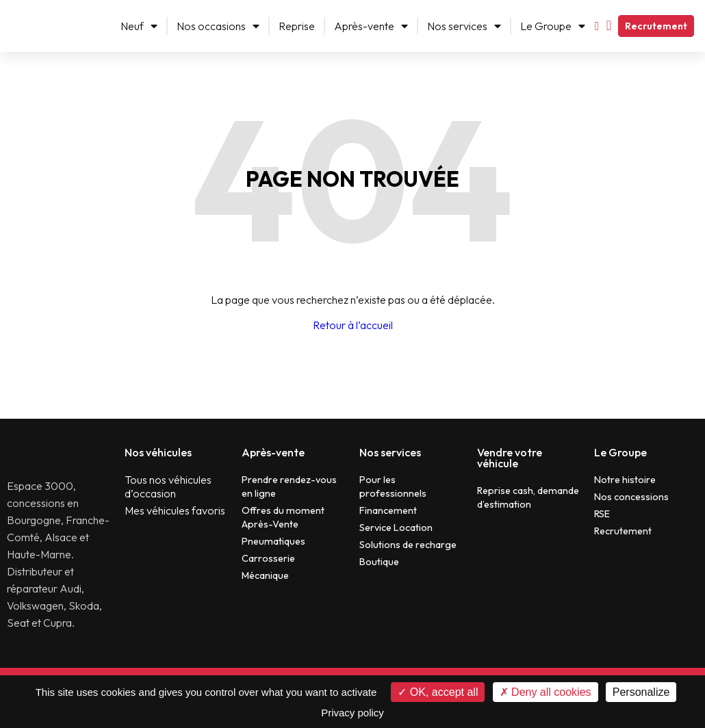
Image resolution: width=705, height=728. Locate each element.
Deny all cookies (546, 692)
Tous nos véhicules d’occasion (168, 486)
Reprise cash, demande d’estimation (528, 497)
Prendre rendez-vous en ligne (289, 486)
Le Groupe (553, 26)
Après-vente (371, 26)
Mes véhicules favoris (175, 510)
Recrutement (656, 26)
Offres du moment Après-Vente (283, 517)
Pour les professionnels (393, 486)
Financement (388, 510)
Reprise (297, 26)
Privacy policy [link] (352, 713)
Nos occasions (218, 26)
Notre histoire (625, 480)
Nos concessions (631, 497)
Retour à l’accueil (353, 325)
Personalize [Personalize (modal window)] (641, 692)
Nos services (464, 26)
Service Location (396, 528)
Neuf (139, 26)
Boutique (379, 562)
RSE (602, 514)
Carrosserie (268, 558)
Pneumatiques (273, 541)
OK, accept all (438, 692)
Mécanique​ (265, 575)
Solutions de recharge (408, 545)
